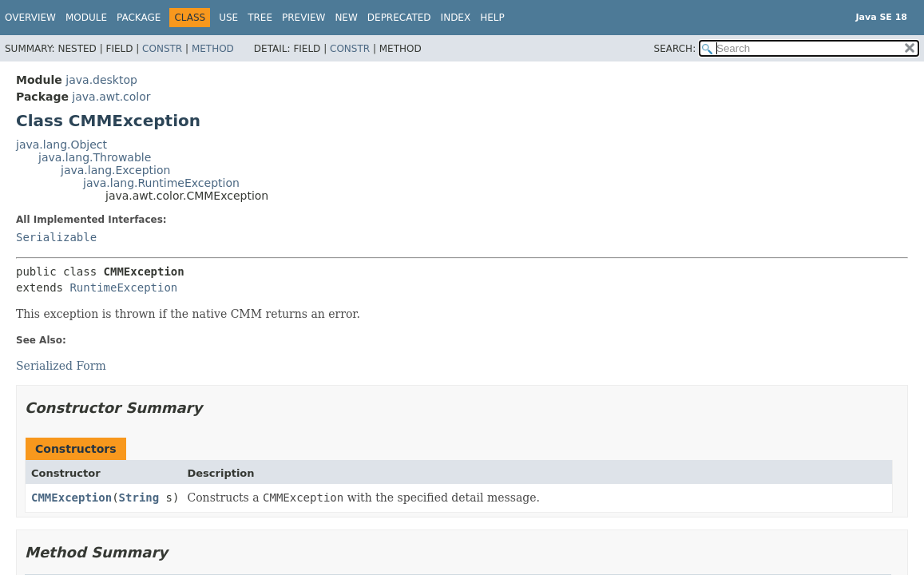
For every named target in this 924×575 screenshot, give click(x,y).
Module (86, 18)
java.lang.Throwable (95, 157)
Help (492, 18)
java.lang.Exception (115, 170)
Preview (303, 18)
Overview (30, 18)
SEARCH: (675, 49)
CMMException (71, 498)
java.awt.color (111, 97)
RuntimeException (123, 287)
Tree (260, 18)
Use (228, 18)
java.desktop (101, 80)
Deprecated (399, 18)
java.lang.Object (61, 145)
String (139, 498)
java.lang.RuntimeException (161, 183)
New (346, 18)
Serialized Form (61, 366)
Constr (162, 49)
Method (213, 49)
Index (456, 18)
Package (139, 18)
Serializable (56, 237)
